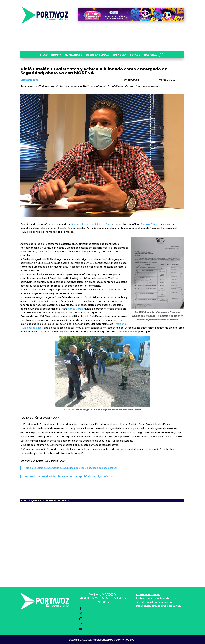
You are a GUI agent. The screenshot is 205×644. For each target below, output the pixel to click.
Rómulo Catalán (150, 224)
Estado (135, 55)
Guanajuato (74, 55)
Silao (44, 55)
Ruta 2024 (119, 55)
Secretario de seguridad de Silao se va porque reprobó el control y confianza (69, 476)
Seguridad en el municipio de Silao (91, 224)
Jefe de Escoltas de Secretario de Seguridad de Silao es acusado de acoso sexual (71, 468)
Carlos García (76, 309)
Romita (56, 55)
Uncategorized (29, 80)
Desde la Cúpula (97, 55)
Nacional (151, 55)
